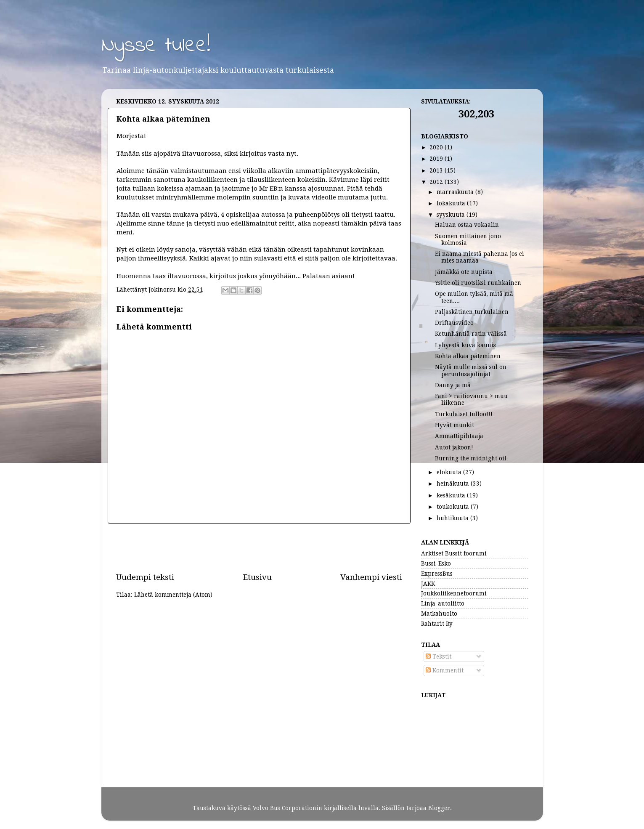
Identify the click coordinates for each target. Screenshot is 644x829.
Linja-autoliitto (443, 603)
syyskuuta (452, 215)
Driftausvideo (454, 323)
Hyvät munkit (455, 425)
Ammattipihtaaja (459, 436)
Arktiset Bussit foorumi (454, 553)
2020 (437, 147)
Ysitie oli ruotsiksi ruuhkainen (478, 283)
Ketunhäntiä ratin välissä (471, 334)
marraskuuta (456, 192)
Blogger (439, 808)
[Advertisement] (259, 548)
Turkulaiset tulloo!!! (464, 414)
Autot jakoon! (454, 447)
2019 (437, 159)
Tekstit (439, 656)
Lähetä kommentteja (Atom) (173, 595)
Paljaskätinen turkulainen (472, 312)
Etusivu (257, 577)
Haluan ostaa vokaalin (467, 225)
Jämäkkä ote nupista (464, 272)
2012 (437, 182)
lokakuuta (452, 203)
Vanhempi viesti (371, 577)
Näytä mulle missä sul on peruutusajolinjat (471, 370)
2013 (437, 170)
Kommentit (445, 670)
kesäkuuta (452, 495)
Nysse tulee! (156, 46)
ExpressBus (437, 574)
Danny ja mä (453, 385)
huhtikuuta (453, 518)
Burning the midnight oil (471, 458)
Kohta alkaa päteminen (468, 356)
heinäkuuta (454, 484)
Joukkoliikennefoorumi (454, 593)
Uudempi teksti (145, 577)
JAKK (428, 584)
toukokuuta (454, 507)
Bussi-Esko (436, 563)
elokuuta (450, 472)
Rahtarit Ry (437, 624)
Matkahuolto (439, 614)
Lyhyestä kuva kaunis (465, 345)
